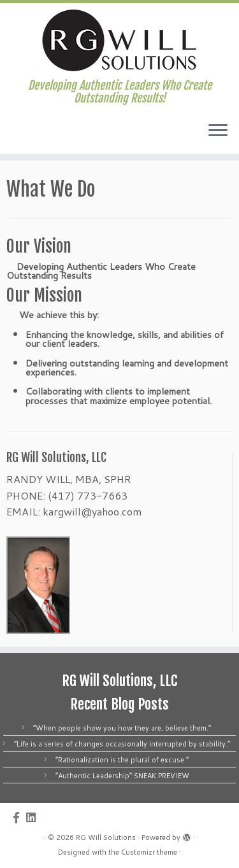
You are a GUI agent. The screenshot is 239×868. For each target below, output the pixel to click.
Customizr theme (149, 852)
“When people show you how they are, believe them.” (122, 728)
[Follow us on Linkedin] (34, 817)
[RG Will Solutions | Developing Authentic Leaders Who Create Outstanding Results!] (119, 41)
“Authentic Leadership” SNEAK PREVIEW (122, 776)
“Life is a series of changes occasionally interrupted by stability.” (122, 744)
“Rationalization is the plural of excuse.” (122, 760)
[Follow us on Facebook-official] (19, 817)
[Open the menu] (218, 131)
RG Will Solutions (106, 837)
